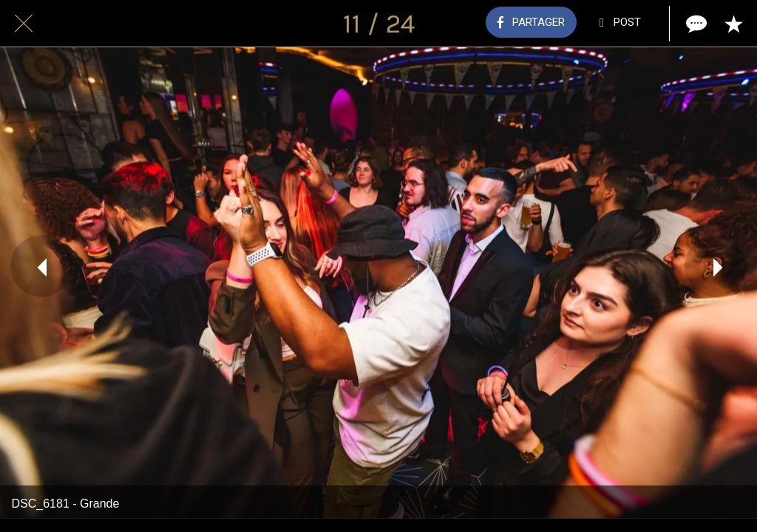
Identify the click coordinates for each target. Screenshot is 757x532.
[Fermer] (24, 24)
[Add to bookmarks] (733, 24)
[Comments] (695, 24)
